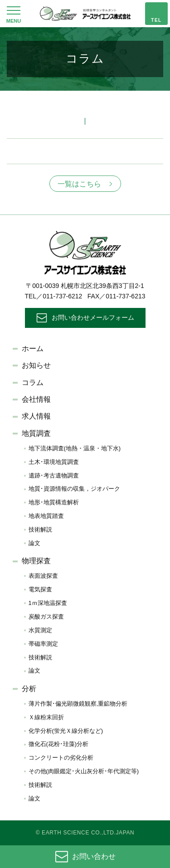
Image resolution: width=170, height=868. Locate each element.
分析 (29, 689)
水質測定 (40, 630)
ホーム (33, 349)
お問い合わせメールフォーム (93, 317)
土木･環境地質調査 (54, 462)
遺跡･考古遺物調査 (54, 475)
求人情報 (36, 416)
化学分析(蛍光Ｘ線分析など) (66, 731)
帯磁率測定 (43, 644)
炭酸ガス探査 (46, 617)
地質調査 (36, 433)
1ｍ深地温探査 (48, 603)
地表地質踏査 (46, 516)
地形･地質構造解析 (54, 502)
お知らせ (36, 365)
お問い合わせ (94, 856)
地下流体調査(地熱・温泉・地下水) (75, 448)
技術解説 (40, 529)
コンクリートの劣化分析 (61, 758)
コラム (33, 383)
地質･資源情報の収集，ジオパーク (74, 489)
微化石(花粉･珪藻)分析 (59, 744)
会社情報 (36, 399)
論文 (34, 543)
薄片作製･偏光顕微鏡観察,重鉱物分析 (78, 704)
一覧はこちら (79, 184)
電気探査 (40, 589)
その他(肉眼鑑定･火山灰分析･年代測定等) (84, 771)
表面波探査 (43, 576)
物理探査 (36, 561)
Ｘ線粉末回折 (46, 717)
